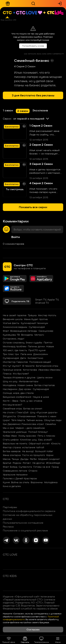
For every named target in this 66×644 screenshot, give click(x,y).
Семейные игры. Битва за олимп (22, 409)
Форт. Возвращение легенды (20, 331)
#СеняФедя (53, 463)
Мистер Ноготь (47, 315)
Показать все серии (33, 207)
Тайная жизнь (34, 420)
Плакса (7, 374)
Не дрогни (39, 463)
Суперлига (25, 467)
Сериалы (25, 640)
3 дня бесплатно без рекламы (33, 95)
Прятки (48, 342)
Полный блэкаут (38, 432)
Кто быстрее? (21, 374)
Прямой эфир (9, 640)
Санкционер (46, 331)
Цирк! (6, 420)
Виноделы (27, 335)
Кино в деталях (12, 486)
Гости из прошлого (34, 455)
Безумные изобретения (17, 397)
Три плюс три (11, 354)
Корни (50, 455)
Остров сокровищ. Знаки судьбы (23, 342)
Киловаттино (35, 358)
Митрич (39, 335)
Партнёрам (10, 507)
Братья (7, 463)
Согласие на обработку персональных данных (28, 517)
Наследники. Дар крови (17, 389)
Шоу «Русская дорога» (44, 412)
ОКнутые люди (53, 420)
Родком (17, 463)
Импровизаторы (29, 381)
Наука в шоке (41, 397)
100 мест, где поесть (15, 350)
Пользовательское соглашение (23, 523)
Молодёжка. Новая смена (18, 385)
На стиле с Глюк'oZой (16, 412)
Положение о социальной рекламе (25, 530)
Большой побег (44, 451)
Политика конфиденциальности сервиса (29, 511)
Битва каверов (12, 451)
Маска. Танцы (11, 459)
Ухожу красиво (27, 436)
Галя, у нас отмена (31, 401)
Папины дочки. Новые (41, 346)
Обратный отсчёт (39, 443)
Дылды (24, 459)
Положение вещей (40, 362)
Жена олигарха (12, 455)
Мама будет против (36, 319)
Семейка (51, 424)
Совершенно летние (15, 471)
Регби (33, 459)
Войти (16, 237)
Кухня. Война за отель (16, 482)
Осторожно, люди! (14, 339)
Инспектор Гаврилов (15, 362)
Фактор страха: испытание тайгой (23, 447)
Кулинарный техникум (34, 323)
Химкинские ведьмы (15, 327)
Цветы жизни (45, 377)
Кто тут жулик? (12, 366)
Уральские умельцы (15, 432)
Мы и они (8, 428)
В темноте (28, 366)
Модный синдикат (49, 459)
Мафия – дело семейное (30, 428)
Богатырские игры (47, 366)
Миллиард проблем (15, 346)
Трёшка (32, 315)
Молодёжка (51, 482)
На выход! (28, 451)
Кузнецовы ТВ (11, 335)
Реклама (8, 527)
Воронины (37, 482)
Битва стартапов (45, 385)
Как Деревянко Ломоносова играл (23, 424)
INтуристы (9, 416)
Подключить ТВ (17, 301)
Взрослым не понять (15, 443)
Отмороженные (27, 416)
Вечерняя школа (13, 319)
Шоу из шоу (10, 381)
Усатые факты (11, 323)
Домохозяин (41, 354)
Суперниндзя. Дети (15, 358)
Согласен (33, 630)
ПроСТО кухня (37, 350)
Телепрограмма (41, 640)
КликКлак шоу (28, 440)
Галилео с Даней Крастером (20, 478)
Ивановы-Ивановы (49, 370)
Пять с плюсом (46, 436)
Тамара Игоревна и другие (19, 377)
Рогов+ (27, 463)
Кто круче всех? (12, 405)
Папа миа (26, 354)
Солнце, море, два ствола (18, 393)
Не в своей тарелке (15, 315)
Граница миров (12, 370)
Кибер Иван (10, 436)
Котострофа (30, 370)
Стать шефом (11, 440)
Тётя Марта (18, 420)
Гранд (55, 467)
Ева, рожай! (45, 440)
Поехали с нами (47, 416)
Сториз (33, 471)
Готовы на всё (42, 467)
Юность (56, 443)
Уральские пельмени (15, 475)
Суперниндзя (37, 327)
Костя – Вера (11, 401)
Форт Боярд (10, 467)
